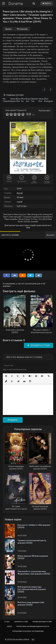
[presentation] (7, 310)
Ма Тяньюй (6, 100)
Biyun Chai (18, 100)
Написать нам (21, 622)
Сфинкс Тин (35, 100)
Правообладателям (42, 622)
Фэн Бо (23, 100)
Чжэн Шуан (13, 100)
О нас (7, 622)
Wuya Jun (28, 100)
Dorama (16, 4)
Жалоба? (51, 235)
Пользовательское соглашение (28, 631)
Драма (8, 29)
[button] (44, 90)
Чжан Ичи (41, 100)
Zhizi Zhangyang (49, 100)
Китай (20, 193)
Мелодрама (22, 29)
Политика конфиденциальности (33, 626)
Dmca (9, 626)
